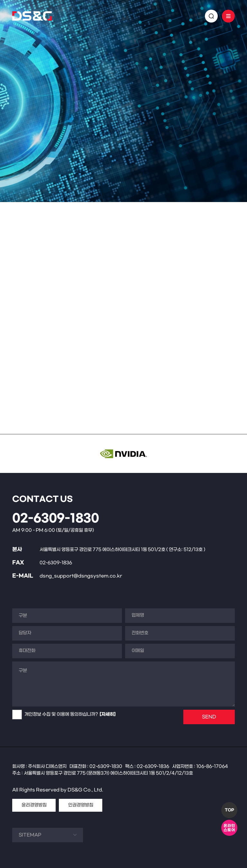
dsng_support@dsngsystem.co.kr (81, 576)
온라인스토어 (229, 828)
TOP (229, 810)
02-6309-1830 (56, 519)
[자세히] (108, 714)
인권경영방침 (81, 805)
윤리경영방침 (34, 805)
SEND (209, 717)
